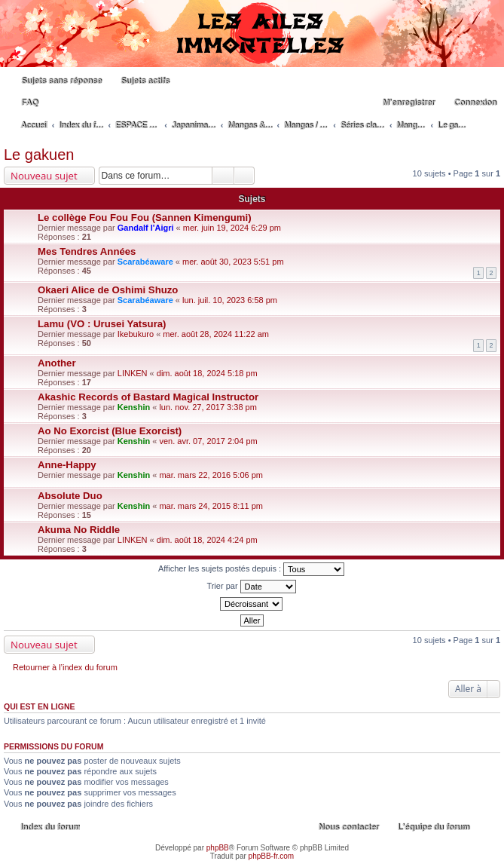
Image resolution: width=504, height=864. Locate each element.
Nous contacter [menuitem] (349, 827)
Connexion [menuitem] (475, 103)
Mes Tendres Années (87, 251)
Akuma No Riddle (79, 530)
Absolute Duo (70, 496)
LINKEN (133, 373)
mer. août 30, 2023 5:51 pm (233, 262)
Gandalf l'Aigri (146, 228)
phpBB (218, 848)
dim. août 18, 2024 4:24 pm (207, 540)
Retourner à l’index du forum (65, 667)
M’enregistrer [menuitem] (408, 103)
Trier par (251, 587)
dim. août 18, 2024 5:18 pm (207, 373)
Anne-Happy (67, 465)
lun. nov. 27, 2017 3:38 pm (208, 407)
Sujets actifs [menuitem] (145, 81)
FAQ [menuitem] (30, 103)
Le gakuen (39, 155)
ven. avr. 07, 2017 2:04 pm (208, 441)
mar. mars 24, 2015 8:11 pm (211, 506)
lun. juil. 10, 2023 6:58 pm (230, 300)
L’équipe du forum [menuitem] (434, 827)
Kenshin (134, 407)
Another (57, 363)
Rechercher (223, 176)
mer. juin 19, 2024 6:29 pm (232, 228)
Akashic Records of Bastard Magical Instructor (148, 397)
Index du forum (50, 827)
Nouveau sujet (44, 176)
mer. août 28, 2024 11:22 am (216, 334)
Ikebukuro (136, 334)
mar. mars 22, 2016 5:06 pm (211, 475)
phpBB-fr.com (272, 856)
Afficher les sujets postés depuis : (251, 569)
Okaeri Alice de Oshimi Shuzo (108, 290)
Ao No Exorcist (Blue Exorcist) (110, 431)
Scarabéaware (145, 262)
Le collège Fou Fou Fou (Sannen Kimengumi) (145, 218)
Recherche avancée (244, 176)
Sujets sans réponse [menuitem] (61, 81)
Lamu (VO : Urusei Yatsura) (102, 324)
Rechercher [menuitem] (492, 127)
